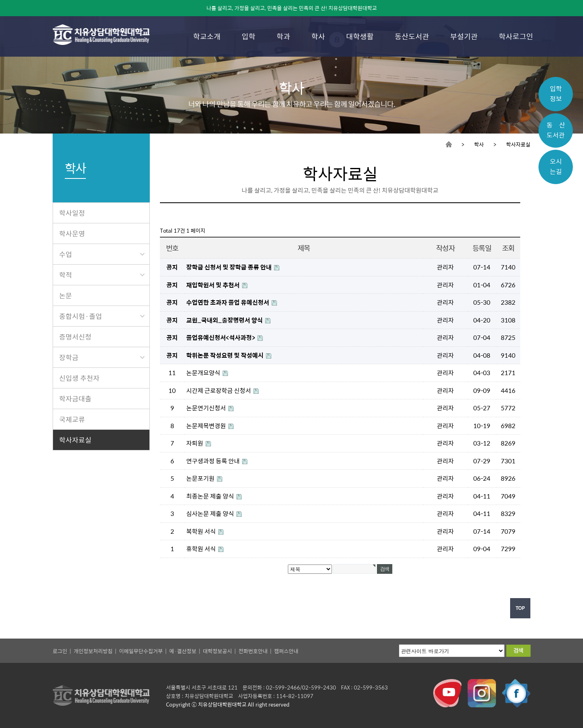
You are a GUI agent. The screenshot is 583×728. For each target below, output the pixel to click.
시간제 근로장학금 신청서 (219, 390)
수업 (102, 254)
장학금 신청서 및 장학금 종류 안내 (230, 267)
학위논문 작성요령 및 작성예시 (226, 355)
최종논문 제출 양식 (211, 496)
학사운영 (72, 233)
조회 (508, 248)
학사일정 (72, 213)
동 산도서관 (556, 130)
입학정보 (556, 93)
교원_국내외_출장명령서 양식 (225, 320)
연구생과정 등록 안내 (214, 461)
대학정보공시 (217, 651)
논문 (66, 295)
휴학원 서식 (202, 549)
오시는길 (556, 166)
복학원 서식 (202, 531)
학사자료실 (75, 440)
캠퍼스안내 (286, 651)
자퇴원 (195, 443)
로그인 (60, 651)
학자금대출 (75, 399)
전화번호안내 (253, 651)
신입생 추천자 (79, 378)
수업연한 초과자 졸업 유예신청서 (228, 302)
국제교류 (72, 419)
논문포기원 (201, 478)
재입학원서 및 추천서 (214, 285)
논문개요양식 (204, 372)
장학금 (102, 357)
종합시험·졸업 (102, 316)
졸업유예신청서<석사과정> (221, 337)
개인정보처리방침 (93, 651)
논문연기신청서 (207, 408)
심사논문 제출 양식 (211, 513)
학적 (102, 275)
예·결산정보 (183, 651)
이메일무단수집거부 (141, 651)
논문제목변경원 (207, 426)
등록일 (482, 248)
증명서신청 (75, 337)
